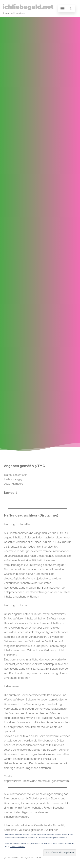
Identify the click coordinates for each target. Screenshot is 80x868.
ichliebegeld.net (28, 7)
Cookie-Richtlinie (17, 847)
